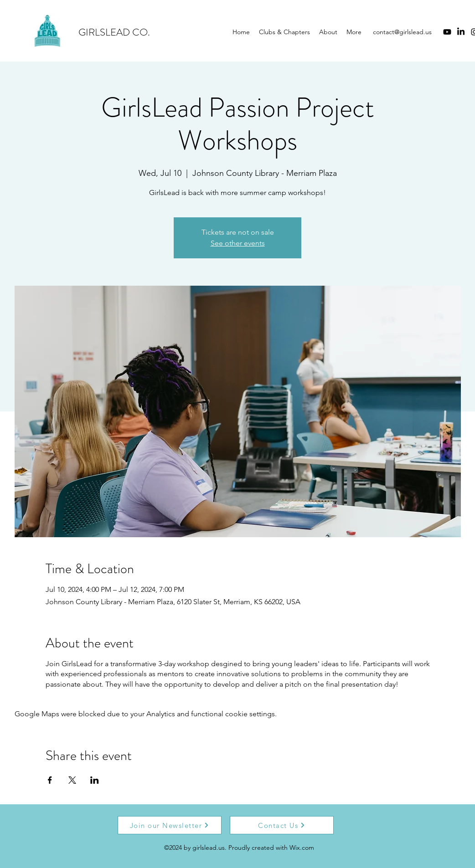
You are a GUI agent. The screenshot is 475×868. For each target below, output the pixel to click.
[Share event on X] (72, 780)
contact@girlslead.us (402, 32)
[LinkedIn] (461, 32)
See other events (238, 243)
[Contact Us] (282, 825)
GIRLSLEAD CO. (114, 32)
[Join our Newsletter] (170, 825)
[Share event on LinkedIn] (95, 780)
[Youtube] (447, 32)
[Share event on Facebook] (50, 780)
